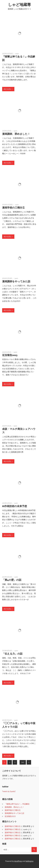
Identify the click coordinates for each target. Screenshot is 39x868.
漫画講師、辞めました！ (16, 134)
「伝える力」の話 (12, 654)
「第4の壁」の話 (12, 580)
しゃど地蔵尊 (19, 5)
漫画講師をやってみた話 (16, 281)
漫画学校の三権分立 (13, 208)
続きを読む (8, 89)
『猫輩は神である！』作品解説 (17, 804)
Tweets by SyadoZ (9, 791)
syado (17, 54)
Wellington (29, 861)
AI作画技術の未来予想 (15, 506)
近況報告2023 (10, 355)
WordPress (18, 861)
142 (23, 762)
